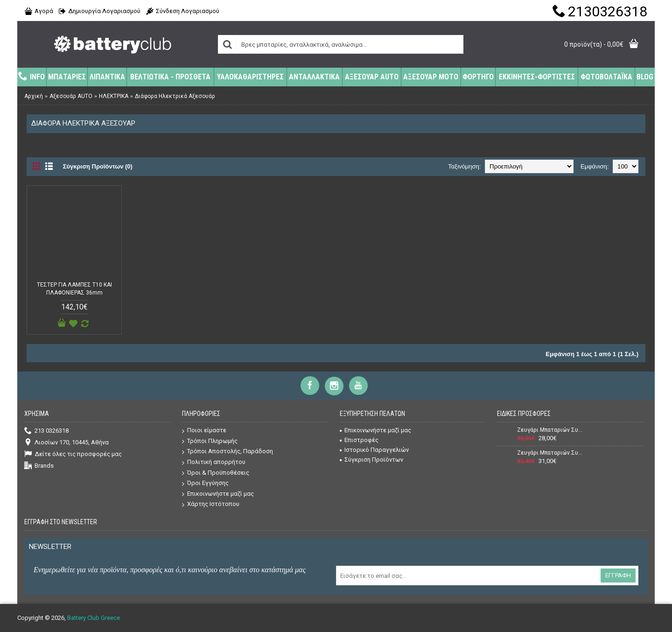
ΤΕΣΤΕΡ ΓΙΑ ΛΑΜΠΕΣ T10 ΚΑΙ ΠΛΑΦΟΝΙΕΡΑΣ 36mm (74, 289)
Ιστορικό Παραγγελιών (374, 450)
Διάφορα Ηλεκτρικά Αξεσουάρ (175, 96)
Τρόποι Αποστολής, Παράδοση (227, 452)
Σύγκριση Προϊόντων (371, 460)
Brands (39, 466)
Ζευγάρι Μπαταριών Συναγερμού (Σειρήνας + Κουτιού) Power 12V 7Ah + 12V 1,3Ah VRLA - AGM (550, 430)
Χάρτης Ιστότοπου (211, 504)
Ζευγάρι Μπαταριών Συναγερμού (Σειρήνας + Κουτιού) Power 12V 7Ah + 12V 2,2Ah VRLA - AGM (550, 453)
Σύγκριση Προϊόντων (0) (98, 166)
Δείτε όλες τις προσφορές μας (73, 454)
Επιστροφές (359, 440)
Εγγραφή (618, 575)
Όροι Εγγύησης (205, 483)
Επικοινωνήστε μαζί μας (218, 494)
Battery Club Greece (94, 618)
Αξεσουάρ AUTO (71, 96)
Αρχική (34, 96)
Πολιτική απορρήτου (214, 462)
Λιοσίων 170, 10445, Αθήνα (66, 443)
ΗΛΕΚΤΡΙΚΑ (114, 96)
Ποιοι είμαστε (204, 431)
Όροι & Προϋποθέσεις (216, 473)
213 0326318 (46, 431)
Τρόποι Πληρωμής (210, 441)
